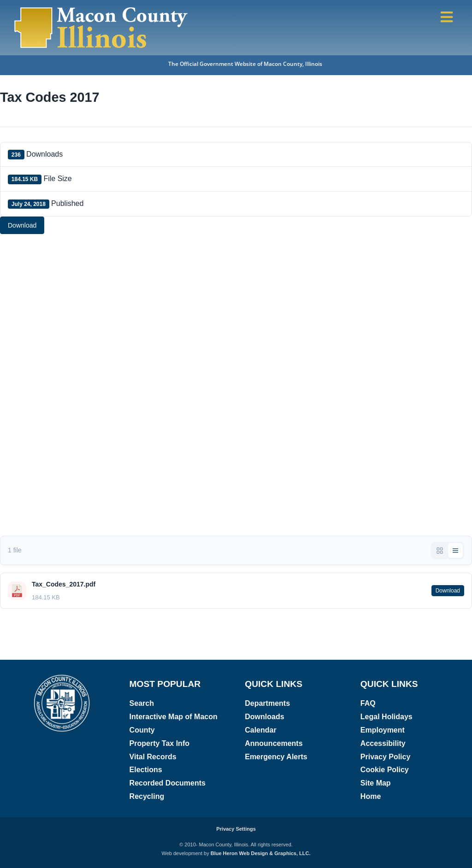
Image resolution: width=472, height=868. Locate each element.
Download (22, 225)
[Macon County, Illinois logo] (62, 677)
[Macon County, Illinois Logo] (101, 8)
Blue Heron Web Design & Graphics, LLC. (261, 853)
